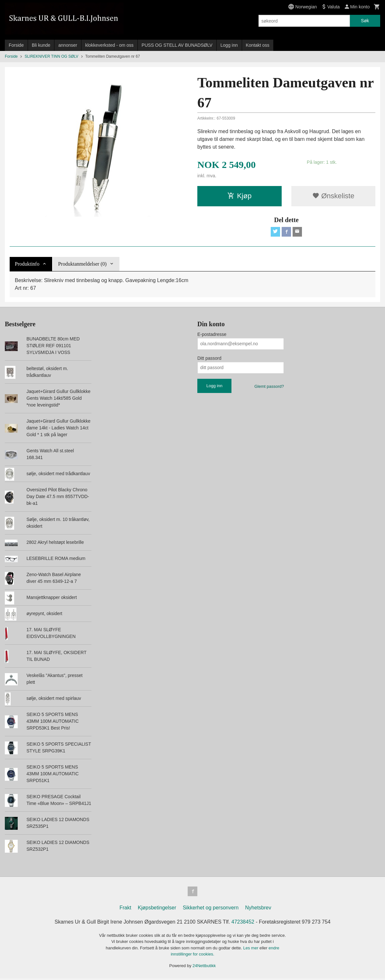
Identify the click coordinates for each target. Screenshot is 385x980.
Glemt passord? (269, 387)
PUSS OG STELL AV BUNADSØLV (177, 45)
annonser (68, 45)
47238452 (243, 923)
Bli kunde (41, 45)
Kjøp (239, 196)
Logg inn (229, 45)
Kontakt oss (258, 45)
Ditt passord (209, 359)
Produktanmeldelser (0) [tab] (82, 265)
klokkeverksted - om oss (109, 45)
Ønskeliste (333, 196)
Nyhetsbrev (258, 909)
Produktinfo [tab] (27, 265)
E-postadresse (212, 335)
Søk (365, 21)
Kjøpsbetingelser (157, 909)
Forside (16, 45)
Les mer (252, 949)
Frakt (125, 909)
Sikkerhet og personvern (211, 909)
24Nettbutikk (204, 967)
